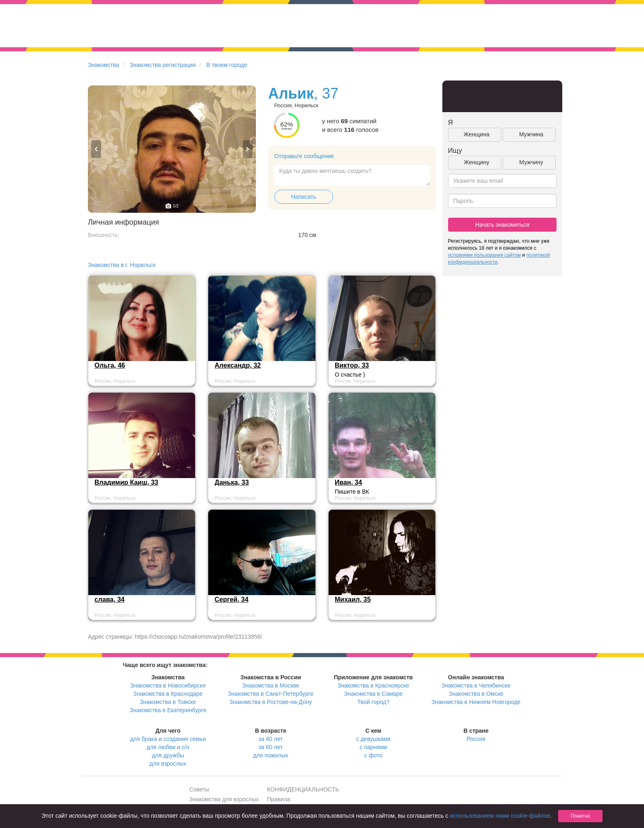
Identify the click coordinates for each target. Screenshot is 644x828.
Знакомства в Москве (270, 685)
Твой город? (374, 702)
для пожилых (270, 755)
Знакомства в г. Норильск (122, 265)
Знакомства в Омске (476, 694)
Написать (304, 197)
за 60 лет (270, 747)
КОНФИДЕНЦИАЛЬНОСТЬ (303, 789)
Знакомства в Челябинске (476, 685)
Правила (279, 799)
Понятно (580, 816)
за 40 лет (270, 739)
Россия (476, 739)
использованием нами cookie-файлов (500, 816)
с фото (373, 755)
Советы (199, 789)
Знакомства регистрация (163, 65)
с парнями (374, 747)
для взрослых (168, 764)
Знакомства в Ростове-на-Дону (271, 702)
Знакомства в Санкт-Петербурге (271, 694)
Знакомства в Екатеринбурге (168, 710)
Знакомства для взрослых (224, 799)
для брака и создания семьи (168, 739)
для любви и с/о (168, 747)
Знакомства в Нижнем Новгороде (476, 702)
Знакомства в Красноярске (373, 685)
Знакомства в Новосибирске (168, 685)
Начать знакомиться (502, 225)
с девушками (373, 739)
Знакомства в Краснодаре (168, 694)
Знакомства (103, 65)
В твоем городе (227, 65)
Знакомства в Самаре (373, 694)
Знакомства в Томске (168, 702)
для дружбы (168, 755)
